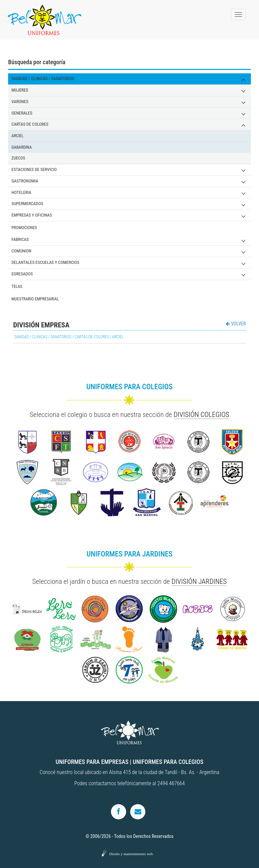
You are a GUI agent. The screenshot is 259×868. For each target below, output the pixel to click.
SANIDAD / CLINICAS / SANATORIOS (43, 79)
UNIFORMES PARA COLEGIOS (168, 762)
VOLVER (236, 324)
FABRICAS (20, 239)
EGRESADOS (22, 274)
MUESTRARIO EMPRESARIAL (35, 299)
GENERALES (22, 113)
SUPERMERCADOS (27, 204)
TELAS (17, 286)
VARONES (20, 102)
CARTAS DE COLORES (30, 124)
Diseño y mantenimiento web (131, 854)
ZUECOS (18, 158)
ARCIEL (18, 136)
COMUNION (21, 251)
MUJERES (20, 90)
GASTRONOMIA (25, 181)
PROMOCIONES (24, 228)
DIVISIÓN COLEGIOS (202, 415)
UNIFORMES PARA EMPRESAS (92, 762)
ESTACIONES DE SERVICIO (34, 169)
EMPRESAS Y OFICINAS (32, 215)
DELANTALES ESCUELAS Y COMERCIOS (45, 262)
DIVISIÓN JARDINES (199, 581)
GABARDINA (22, 147)
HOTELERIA (21, 192)
